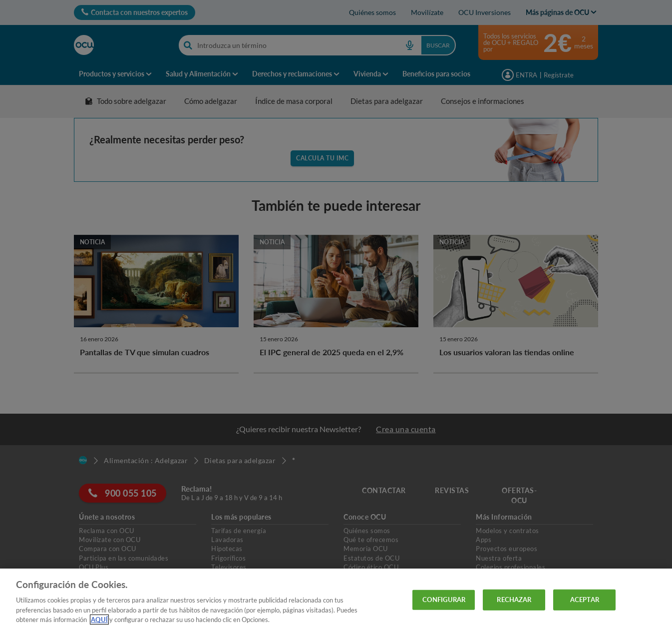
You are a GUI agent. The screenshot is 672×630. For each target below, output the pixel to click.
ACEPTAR (585, 600)
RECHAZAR (514, 600)
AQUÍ (99, 620)
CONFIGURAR (444, 600)
